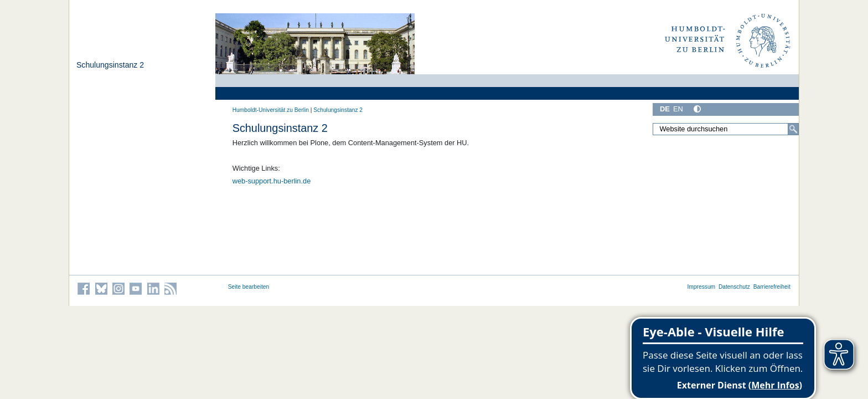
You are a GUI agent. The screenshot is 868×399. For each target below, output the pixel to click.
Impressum (701, 287)
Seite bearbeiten (249, 287)
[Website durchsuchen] (726, 129)
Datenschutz (734, 287)
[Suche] (793, 129)
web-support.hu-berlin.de (272, 181)
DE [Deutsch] (665, 109)
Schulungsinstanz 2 (110, 65)
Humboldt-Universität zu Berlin (271, 110)
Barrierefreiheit (772, 287)
